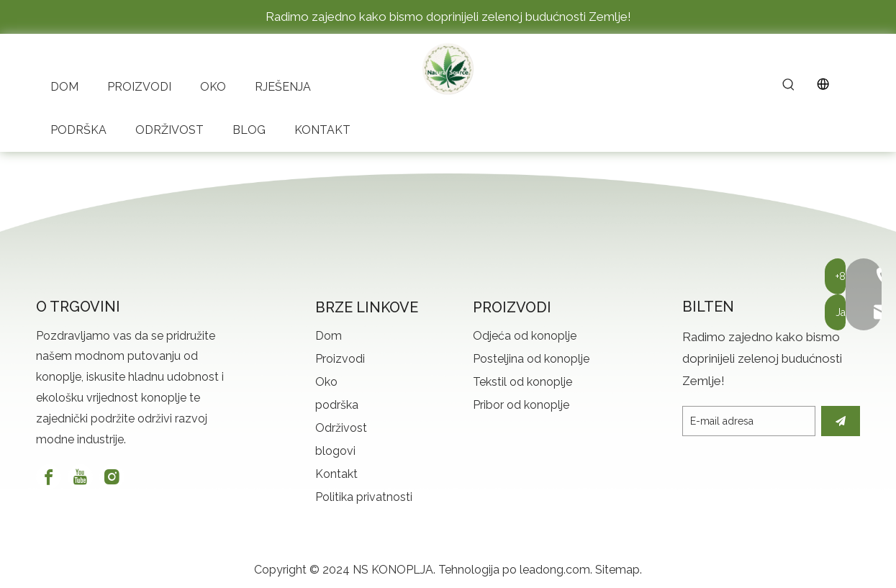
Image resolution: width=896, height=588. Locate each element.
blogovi (335, 451)
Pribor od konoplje (521, 405)
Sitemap (617, 570)
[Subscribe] (841, 421)
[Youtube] (80, 477)
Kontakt (336, 474)
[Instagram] (112, 477)
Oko (326, 382)
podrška (337, 405)
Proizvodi (340, 359)
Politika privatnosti (364, 497)
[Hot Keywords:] (789, 86)
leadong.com (555, 570)
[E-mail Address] (749, 421)
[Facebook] (49, 477)
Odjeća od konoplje (525, 336)
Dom (329, 336)
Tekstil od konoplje (522, 382)
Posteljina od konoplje (531, 359)
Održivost (341, 428)
